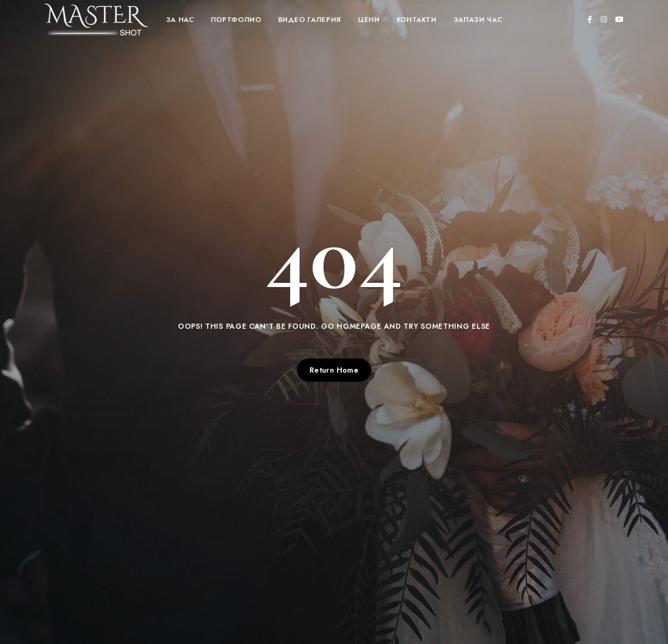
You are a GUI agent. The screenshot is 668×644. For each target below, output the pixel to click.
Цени (369, 20)
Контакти (417, 20)
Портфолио (236, 20)
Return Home (334, 370)
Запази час (478, 20)
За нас (180, 20)
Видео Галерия (310, 20)
